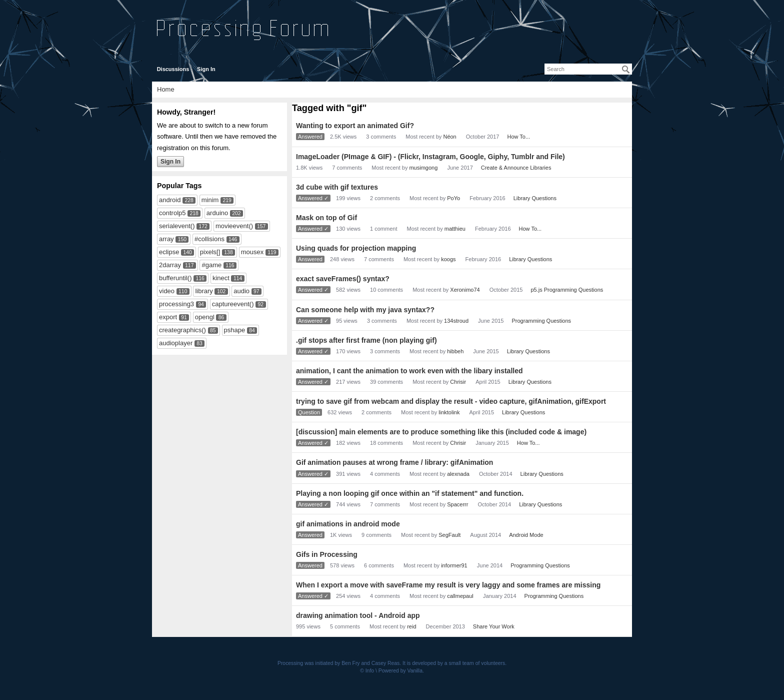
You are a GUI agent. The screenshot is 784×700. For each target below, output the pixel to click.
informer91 (454, 565)
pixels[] (210, 252)
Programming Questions (542, 321)
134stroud (456, 321)
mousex (252, 252)
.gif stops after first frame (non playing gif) (366, 340)
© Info (367, 671)
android (170, 200)
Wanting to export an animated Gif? (355, 126)
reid (411, 626)
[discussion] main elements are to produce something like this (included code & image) (441, 432)
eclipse (169, 252)
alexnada (458, 474)
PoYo (453, 198)
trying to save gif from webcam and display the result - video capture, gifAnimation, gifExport (451, 401)
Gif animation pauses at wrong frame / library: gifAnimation (394, 462)
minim (210, 200)
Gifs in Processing (327, 554)
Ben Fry (350, 663)
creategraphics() (182, 330)
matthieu (455, 229)
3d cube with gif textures (337, 187)
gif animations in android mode (348, 524)
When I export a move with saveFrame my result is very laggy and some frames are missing (448, 585)
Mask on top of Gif (326, 218)
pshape (235, 330)
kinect (221, 278)
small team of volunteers (477, 663)
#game (211, 265)
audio (241, 291)
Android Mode (526, 535)
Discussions (173, 69)
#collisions (209, 239)
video (167, 291)
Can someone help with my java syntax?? (365, 310)
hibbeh (455, 351)
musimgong (423, 168)
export (168, 317)
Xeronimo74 (465, 290)
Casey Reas (386, 663)
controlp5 (172, 213)
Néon (449, 137)
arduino (217, 213)
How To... (518, 137)
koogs (448, 259)
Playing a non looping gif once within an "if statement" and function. (410, 493)
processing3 (176, 304)
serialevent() (177, 226)
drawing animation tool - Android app (358, 615)
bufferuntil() (175, 278)
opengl (205, 317)
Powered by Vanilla (400, 671)
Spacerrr (457, 504)
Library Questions (535, 198)
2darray (170, 265)
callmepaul (460, 596)
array (166, 239)
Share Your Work (494, 626)
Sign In (206, 69)
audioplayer (176, 343)
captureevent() (233, 304)
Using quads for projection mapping (356, 248)
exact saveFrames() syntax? (343, 279)
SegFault (449, 535)
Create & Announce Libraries (516, 168)
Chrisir (458, 382)
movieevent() (234, 226)
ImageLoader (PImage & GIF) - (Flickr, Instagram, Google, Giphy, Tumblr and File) (430, 157)
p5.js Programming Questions (567, 290)
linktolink (449, 412)
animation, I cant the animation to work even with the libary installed (409, 371)
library (204, 291)
